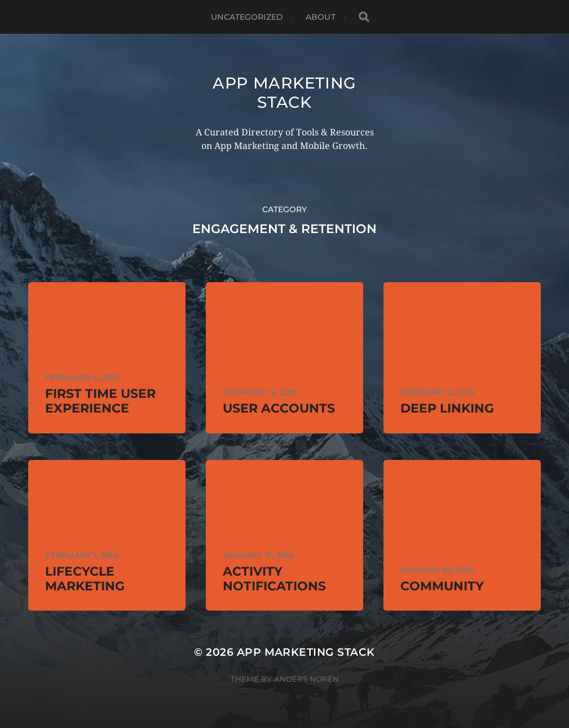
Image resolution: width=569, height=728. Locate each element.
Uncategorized (247, 17)
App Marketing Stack (284, 93)
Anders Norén (306, 679)
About (321, 17)
